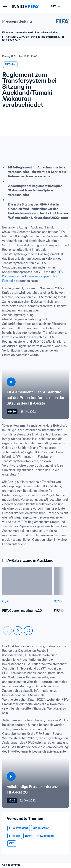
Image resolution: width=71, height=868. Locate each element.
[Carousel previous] (7, 631)
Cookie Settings (11, 865)
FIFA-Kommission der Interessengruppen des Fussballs (33, 276)
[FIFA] (25, 6)
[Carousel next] (18, 631)
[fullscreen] (28, 631)
